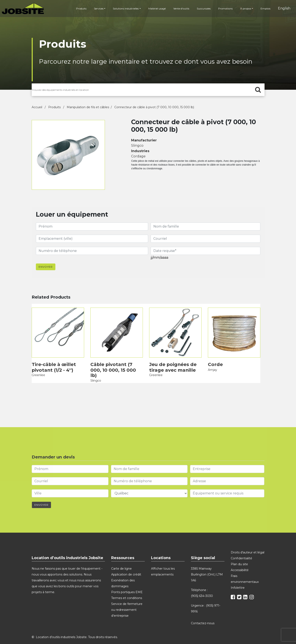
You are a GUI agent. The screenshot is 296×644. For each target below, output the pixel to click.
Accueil (37, 107)
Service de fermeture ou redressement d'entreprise (127, 600)
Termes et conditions (127, 589)
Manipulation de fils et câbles (88, 107)
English (283, 9)
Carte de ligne (121, 559)
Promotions (224, 9)
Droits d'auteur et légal (248, 543)
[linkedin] (246, 588)
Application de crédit (126, 565)
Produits (80, 9)
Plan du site (239, 555)
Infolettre (238, 578)
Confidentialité (241, 549)
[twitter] (240, 588)
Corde (215, 361)
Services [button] (97, 9)
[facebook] (233, 588)
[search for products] (148, 90)
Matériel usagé (156, 9)
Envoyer (46, 265)
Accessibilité (240, 561)
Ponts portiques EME (127, 583)
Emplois (264, 9)
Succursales (202, 9)
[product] (58, 329)
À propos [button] (244, 9)
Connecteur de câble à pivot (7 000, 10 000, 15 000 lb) (154, 107)
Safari (232, 641)
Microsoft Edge (209, 641)
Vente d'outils (180, 9)
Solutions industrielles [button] (125, 9)
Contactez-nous (203, 614)
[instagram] (252, 588)
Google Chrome (182, 641)
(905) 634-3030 (202, 586)
